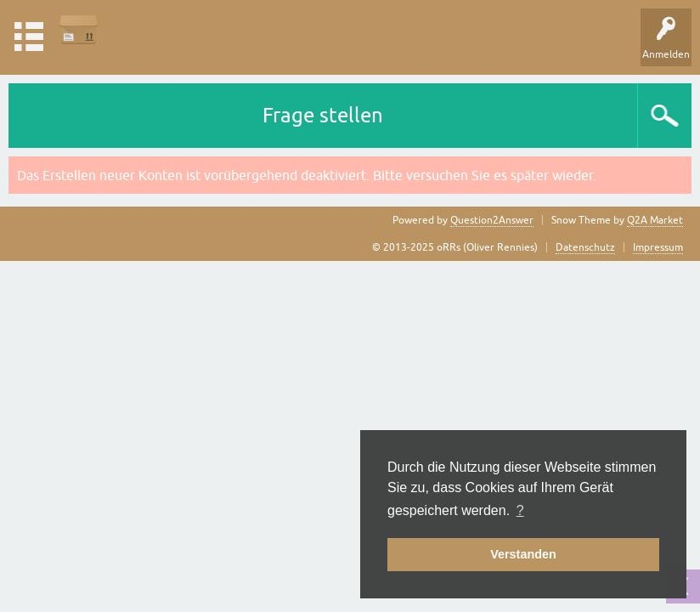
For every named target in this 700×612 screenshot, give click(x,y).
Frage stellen (323, 115)
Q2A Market (655, 220)
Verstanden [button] (523, 554)
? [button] (520, 510)
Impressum (658, 247)
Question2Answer (492, 220)
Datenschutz (585, 247)
